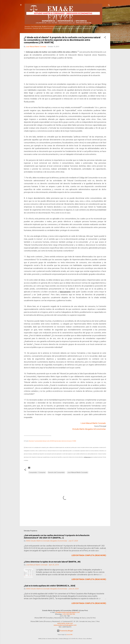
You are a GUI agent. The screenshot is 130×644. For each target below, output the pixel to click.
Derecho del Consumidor (56, 472)
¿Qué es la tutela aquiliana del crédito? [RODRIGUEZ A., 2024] (50, 586)
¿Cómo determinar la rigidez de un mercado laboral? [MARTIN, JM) (52, 562)
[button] (105, 38)
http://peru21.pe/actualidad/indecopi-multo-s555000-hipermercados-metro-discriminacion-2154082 (52, 441)
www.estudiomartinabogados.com (65, 625)
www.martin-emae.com (65, 623)
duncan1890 (69, 635)
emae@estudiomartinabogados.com (67, 612)
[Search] (109, 6)
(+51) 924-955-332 (69, 614)
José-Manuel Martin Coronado (78, 472)
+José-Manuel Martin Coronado (93, 423)
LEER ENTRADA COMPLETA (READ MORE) (89, 555)
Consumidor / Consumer (37, 472)
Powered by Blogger (65, 631)
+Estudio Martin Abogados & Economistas (89, 429)
